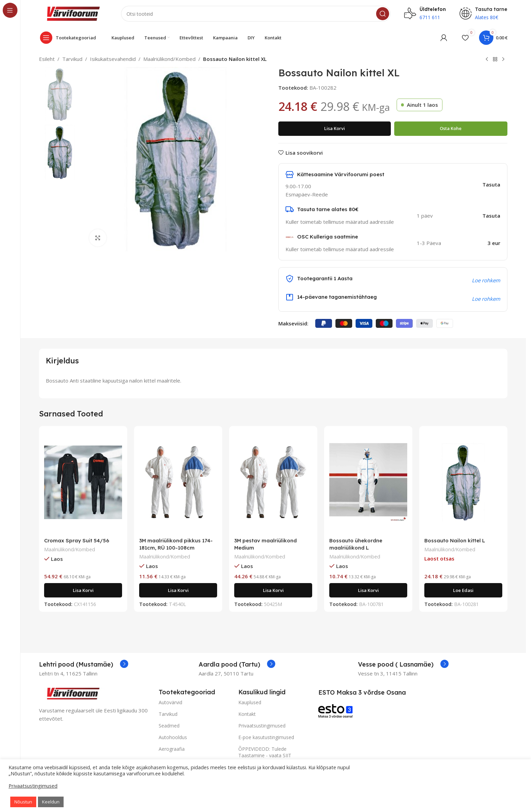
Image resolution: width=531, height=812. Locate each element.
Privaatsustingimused (262, 726)
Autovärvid (170, 702)
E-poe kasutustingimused (266, 737)
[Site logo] (73, 13)
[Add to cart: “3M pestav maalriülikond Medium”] (273, 590)
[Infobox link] (84, 665)
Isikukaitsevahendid (113, 59)
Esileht (47, 59)
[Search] (256, 14)
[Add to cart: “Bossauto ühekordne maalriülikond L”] (368, 590)
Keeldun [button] (51, 802)
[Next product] (503, 60)
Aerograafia (172, 749)
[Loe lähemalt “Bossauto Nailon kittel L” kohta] (463, 590)
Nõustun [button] (23, 802)
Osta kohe (451, 128)
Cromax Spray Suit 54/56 (77, 540)
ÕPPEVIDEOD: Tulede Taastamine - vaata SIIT (265, 752)
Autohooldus (173, 737)
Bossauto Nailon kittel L (455, 540)
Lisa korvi (335, 128)
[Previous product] (487, 60)
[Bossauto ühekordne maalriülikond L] (368, 482)
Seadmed (169, 726)
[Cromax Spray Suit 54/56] (83, 482)
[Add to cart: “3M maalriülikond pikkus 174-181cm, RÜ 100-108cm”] (178, 590)
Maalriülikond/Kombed (169, 59)
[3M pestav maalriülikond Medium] (273, 482)
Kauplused (250, 702)
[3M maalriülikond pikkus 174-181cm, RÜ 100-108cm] (178, 482)
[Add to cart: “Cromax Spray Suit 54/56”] (83, 590)
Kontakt (247, 714)
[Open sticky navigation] (70, 38)
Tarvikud (72, 59)
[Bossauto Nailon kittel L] (463, 482)
